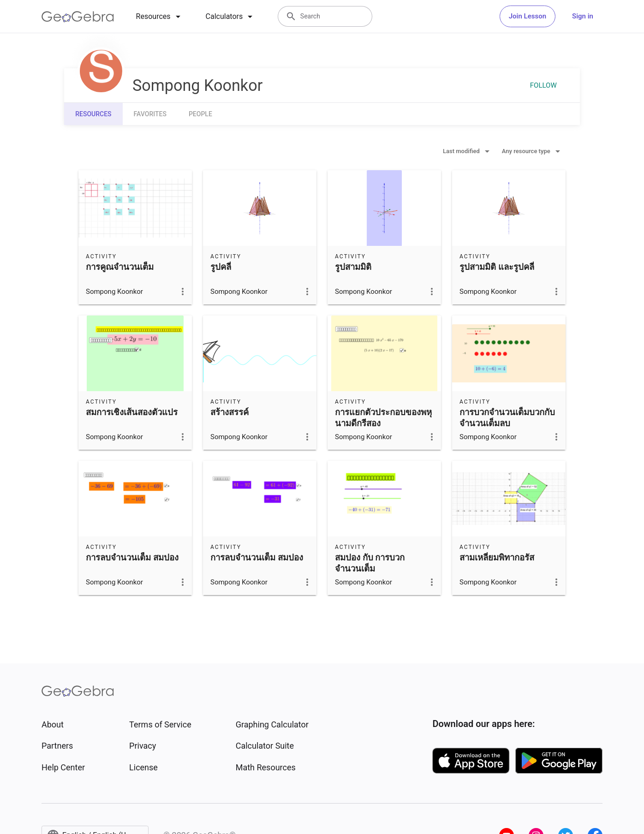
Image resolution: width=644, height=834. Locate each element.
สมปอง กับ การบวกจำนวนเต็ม (370, 563)
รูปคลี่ (221, 267)
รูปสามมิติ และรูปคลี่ (497, 267)
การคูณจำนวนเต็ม (120, 267)
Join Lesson (528, 16)
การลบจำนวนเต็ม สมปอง (132, 558)
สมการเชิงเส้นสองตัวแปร (132, 412)
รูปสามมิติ (353, 267)
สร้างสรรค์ (230, 412)
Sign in (583, 16)
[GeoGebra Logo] (78, 17)
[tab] (160, 17)
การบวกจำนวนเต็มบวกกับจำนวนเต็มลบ (507, 418)
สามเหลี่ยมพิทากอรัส (497, 558)
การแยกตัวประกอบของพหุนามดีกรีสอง (383, 418)
